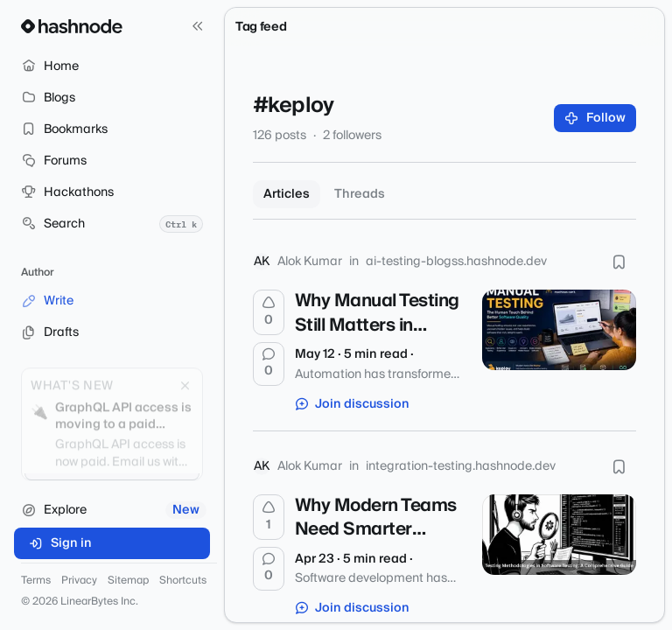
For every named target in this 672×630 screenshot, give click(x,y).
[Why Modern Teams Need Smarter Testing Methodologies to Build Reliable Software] (559, 535)
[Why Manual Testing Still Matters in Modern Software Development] (559, 330)
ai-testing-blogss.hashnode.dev (456, 262)
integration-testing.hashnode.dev (461, 466)
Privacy (79, 581)
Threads (360, 194)
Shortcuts (183, 581)
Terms (36, 581)
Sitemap (128, 581)
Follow (595, 118)
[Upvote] (269, 312)
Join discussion (353, 404)
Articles (287, 194)
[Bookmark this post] (619, 262)
